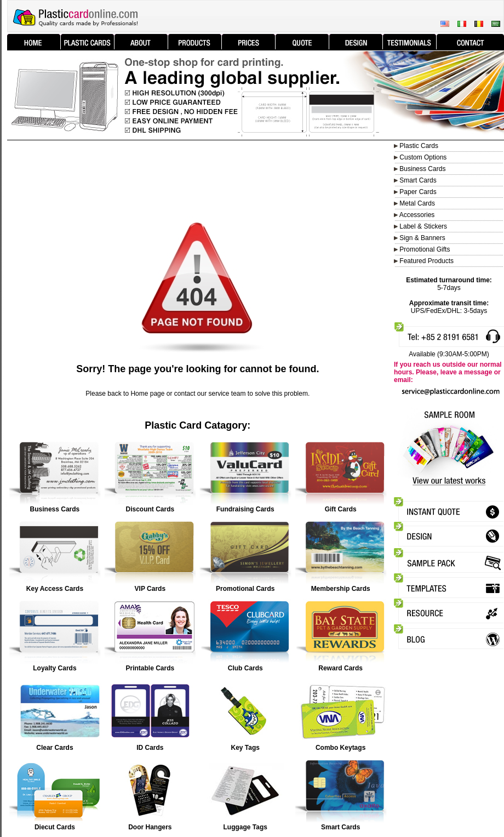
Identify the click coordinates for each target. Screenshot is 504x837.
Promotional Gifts (425, 249)
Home (139, 394)
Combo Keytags (340, 748)
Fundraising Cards (245, 509)
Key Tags (245, 748)
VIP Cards (150, 589)
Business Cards (422, 169)
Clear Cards (55, 748)
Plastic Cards (419, 146)
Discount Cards (150, 509)
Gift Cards (341, 509)
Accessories (417, 215)
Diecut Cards (55, 827)
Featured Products (426, 261)
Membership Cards (341, 589)
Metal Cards (417, 203)
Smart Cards (340, 827)
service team (227, 394)
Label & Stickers (423, 226)
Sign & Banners (422, 238)
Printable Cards (150, 668)
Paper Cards (418, 192)
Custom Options (422, 157)
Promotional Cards (245, 589)
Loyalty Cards (55, 668)
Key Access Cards (55, 589)
